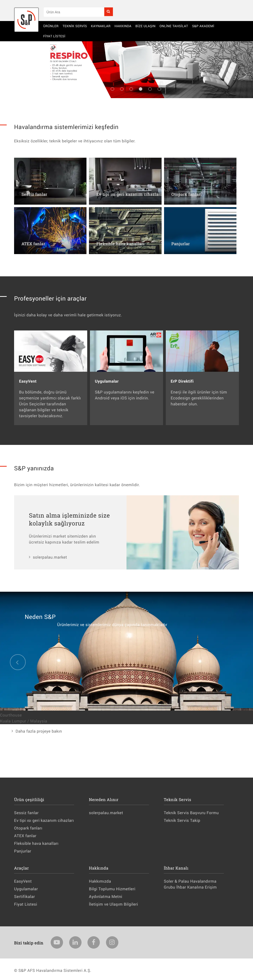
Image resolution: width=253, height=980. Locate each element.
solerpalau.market (50, 557)
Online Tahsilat (174, 26)
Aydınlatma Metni (106, 897)
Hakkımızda (100, 881)
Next (246, 74)
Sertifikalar (24, 897)
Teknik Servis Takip (182, 820)
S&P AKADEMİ (203, 26)
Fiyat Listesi (54, 36)
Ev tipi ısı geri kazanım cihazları (44, 820)
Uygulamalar (26, 889)
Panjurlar (23, 851)
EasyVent (23, 881)
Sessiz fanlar (26, 813)
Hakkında (123, 26)
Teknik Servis (75, 26)
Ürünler (51, 26)
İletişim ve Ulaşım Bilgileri (114, 904)
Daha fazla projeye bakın (39, 731)
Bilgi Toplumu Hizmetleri (112, 889)
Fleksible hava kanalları (36, 843)
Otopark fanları (28, 828)
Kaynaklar (101, 26)
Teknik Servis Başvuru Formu (191, 813)
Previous (7, 74)
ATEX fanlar (25, 836)
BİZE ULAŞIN (146, 26)
